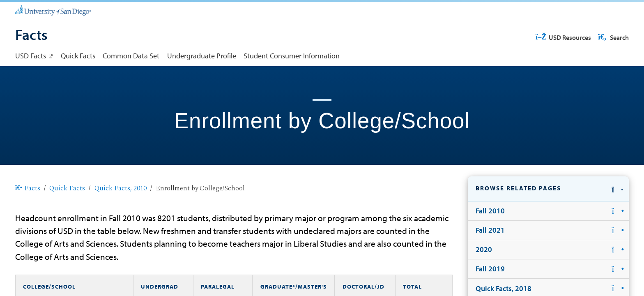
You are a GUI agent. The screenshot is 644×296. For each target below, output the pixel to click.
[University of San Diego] (53, 10)
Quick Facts (78, 55)
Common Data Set (131, 55)
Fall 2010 (490, 210)
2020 (484, 249)
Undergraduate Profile (202, 55)
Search (613, 37)
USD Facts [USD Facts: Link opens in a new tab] (31, 55)
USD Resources (563, 37)
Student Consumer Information (292, 55)
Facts (28, 188)
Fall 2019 (490, 268)
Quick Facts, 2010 (121, 188)
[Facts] (31, 36)
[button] (548, 189)
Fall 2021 (490, 230)
